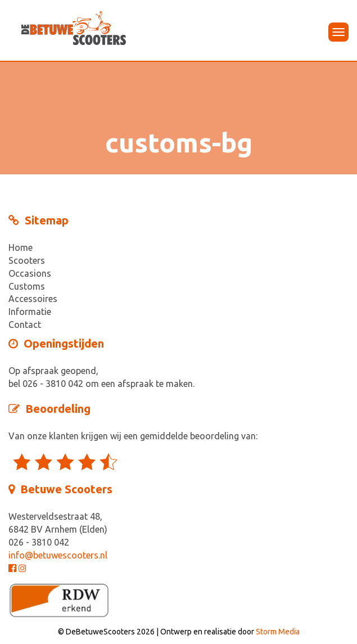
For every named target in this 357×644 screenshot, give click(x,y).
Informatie (30, 312)
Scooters (27, 260)
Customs (27, 286)
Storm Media (278, 632)
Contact (25, 325)
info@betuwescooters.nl (58, 555)
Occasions (30, 273)
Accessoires (33, 299)
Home (21, 247)
